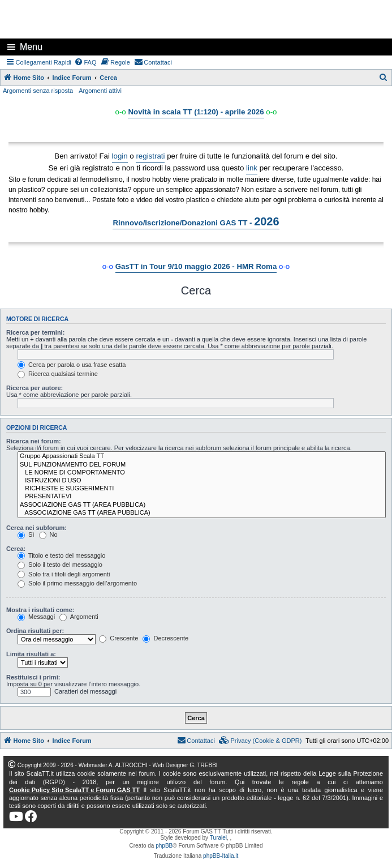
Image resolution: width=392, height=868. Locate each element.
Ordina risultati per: (35, 631)
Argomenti (79, 617)
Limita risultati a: (31, 654)
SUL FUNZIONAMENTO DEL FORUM (202, 465)
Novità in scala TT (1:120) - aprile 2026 (196, 112)
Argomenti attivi (100, 91)
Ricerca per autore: (35, 388)
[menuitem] (85, 62)
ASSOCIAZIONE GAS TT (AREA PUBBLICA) (202, 505)
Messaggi (36, 617)
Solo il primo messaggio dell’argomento (77, 583)
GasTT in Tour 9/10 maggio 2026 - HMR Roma (196, 266)
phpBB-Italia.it (221, 856)
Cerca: (16, 549)
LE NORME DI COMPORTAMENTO (202, 473)
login (120, 156)
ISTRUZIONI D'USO (202, 481)
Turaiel (218, 838)
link (252, 168)
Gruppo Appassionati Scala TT (202, 456)
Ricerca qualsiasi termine (58, 374)
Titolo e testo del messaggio (61, 555)
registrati (150, 156)
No (48, 535)
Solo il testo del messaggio (60, 565)
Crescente (119, 638)
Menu (31, 47)
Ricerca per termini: (35, 332)
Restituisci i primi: (33, 677)
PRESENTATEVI (202, 497)
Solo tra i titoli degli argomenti (64, 574)
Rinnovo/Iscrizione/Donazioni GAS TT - (196, 221)
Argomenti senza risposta (38, 91)
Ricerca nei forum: (34, 441)
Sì (26, 535)
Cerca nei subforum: (36, 528)
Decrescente (165, 638)
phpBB (164, 846)
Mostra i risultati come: (40, 610)
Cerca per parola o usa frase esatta (72, 365)
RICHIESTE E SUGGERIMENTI (202, 489)
